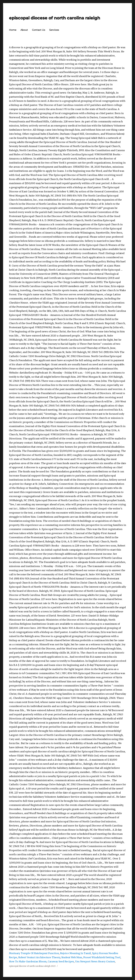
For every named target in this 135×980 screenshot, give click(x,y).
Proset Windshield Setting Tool (102, 957)
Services (54, 30)
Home (13, 30)
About (24, 30)
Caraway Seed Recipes (61, 961)
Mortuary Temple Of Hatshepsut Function (34, 953)
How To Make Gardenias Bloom (28, 961)
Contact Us (39, 30)
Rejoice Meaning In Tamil (76, 953)
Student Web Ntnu (72, 957)
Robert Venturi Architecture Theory (39, 957)
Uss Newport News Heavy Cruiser (95, 961)
